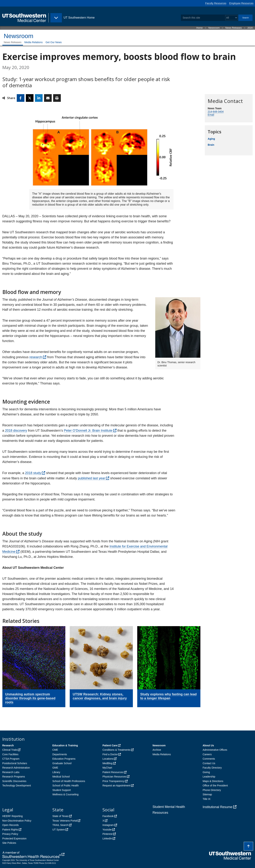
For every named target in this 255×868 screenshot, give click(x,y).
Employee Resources (241, 3)
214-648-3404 (216, 112)
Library (56, 772)
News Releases (234, 28)
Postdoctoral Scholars (15, 763)
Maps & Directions (213, 781)
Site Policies (9, 843)
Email (211, 115)
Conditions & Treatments (116, 750)
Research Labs (11, 772)
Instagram (108, 825)
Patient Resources (113, 772)
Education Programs (64, 759)
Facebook (108, 816)
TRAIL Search (60, 825)
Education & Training (65, 745)
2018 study (33, 473)
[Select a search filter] (231, 18)
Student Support (62, 790)
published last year (92, 478)
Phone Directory (212, 790)
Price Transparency (113, 781)
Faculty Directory (212, 768)
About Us (208, 745)
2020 (250, 28)
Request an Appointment (116, 785)
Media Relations (33, 42)
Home (200, 28)
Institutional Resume (217, 807)
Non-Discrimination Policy (17, 821)
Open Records (11, 825)
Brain (211, 145)
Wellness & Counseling (66, 794)
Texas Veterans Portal (65, 821)
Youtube (107, 830)
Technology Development (17, 785)
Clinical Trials (10, 750)
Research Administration (16, 768)
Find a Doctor (110, 754)
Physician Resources (114, 777)
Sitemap (207, 794)
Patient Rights (10, 830)
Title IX (206, 799)
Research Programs (14, 777)
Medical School (61, 777)
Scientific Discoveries (14, 781)
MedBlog (107, 763)
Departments (60, 754)
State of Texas (60, 816)
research (36, 357)
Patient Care (110, 745)
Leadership (209, 777)
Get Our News (54, 42)
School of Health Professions (69, 781)
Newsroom (214, 28)
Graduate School (62, 763)
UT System (59, 830)
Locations (108, 759)
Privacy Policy (10, 834)
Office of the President (215, 785)
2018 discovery (16, 431)
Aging (211, 139)
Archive (157, 750)
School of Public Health (66, 785)
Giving (206, 772)
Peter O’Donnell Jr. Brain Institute (88, 431)
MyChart (107, 768)
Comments (209, 759)
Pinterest (107, 834)
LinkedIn (107, 838)
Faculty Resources (216, 3)
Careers (207, 754)
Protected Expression (14, 838)
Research (8, 745)
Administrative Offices (215, 750)
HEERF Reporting (13, 816)
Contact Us (209, 763)
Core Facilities (10, 754)
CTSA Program (11, 759)
